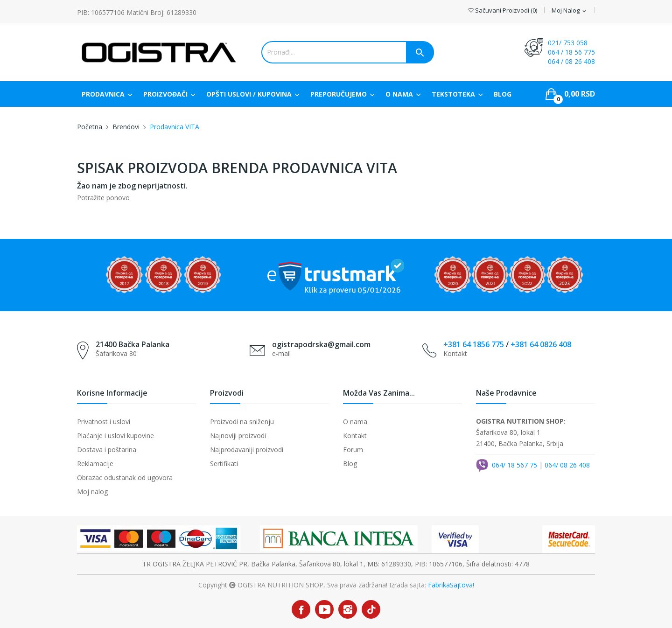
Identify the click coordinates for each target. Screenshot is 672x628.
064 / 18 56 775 (571, 52)
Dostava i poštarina (107, 450)
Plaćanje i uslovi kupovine (115, 436)
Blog (350, 464)
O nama (355, 422)
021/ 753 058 (568, 43)
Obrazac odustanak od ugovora (125, 478)
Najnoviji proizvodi (238, 436)
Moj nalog (92, 492)
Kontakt (355, 436)
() (503, 10)
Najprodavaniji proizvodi (247, 450)
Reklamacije (95, 464)
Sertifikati (224, 464)
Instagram (348, 609)
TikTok (371, 610)
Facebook (301, 609)
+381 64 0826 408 (541, 344)
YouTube (324, 609)
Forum (353, 450)
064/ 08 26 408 (567, 465)
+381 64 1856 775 (474, 344)
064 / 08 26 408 (571, 61)
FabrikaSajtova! (451, 585)
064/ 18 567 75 (514, 465)
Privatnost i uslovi (104, 422)
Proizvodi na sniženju (242, 422)
